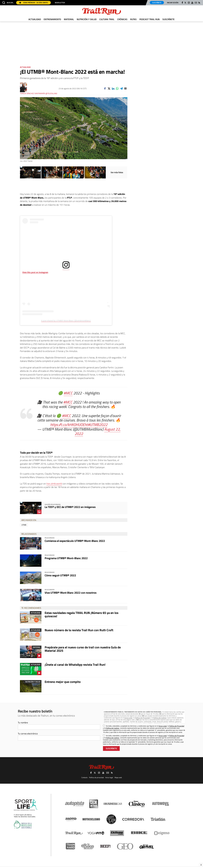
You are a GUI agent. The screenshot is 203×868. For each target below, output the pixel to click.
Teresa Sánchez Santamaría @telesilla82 (39, 93)
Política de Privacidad (142, 718)
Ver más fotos (117, 172)
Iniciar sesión (173, 3)
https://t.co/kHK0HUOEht (69, 425)
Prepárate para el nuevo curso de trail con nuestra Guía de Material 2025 (83, 649)
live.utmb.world (54, 484)
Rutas (133, 19)
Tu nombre (23, 723)
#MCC (68, 393)
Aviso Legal (128, 718)
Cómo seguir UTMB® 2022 (60, 575)
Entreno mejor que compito (63, 682)
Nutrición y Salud (87, 19)
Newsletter (60, 3)
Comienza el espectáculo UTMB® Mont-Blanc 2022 (75, 541)
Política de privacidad (96, 777)
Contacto (84, 777)
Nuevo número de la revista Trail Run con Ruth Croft (79, 630)
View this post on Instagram (35, 272)
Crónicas (122, 19)
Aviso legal (109, 777)
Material (69, 19)
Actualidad (35, 19)
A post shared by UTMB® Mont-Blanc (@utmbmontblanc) (66, 321)
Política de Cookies (160, 718)
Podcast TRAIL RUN (149, 19)
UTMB (24, 525)
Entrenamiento (52, 19)
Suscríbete (157, 3)
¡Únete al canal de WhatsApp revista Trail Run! (75, 665)
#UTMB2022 (98, 425)
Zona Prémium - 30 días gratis (33, 3)
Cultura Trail (107, 19)
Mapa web (118, 777)
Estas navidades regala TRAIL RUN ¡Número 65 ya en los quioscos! (81, 614)
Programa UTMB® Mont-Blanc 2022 (66, 558)
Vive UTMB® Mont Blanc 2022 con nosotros (71, 593)
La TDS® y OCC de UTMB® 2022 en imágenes (70, 507)
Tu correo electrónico (28, 734)
